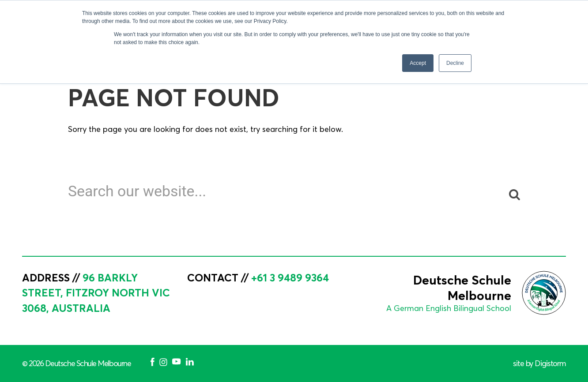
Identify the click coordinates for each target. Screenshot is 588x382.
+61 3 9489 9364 (290, 277)
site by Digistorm (539, 363)
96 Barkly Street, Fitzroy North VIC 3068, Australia (96, 293)
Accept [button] (418, 63)
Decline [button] (455, 63)
